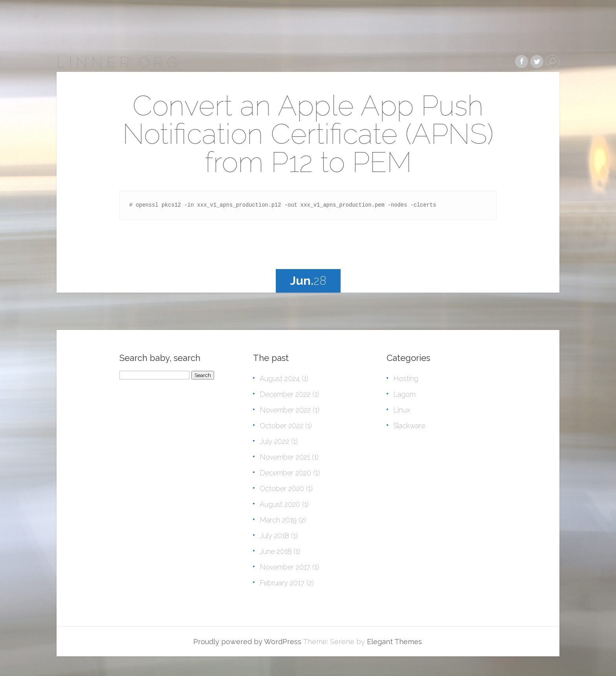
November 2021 (285, 457)
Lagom (404, 394)
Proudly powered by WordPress (247, 642)
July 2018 (274, 536)
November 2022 (285, 410)
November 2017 (285, 567)
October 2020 (282, 488)
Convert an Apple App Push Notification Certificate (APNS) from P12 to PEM (308, 134)
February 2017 (282, 583)
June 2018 (276, 551)
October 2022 (281, 426)
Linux (402, 410)
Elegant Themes (394, 642)
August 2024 (280, 378)
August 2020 (280, 504)
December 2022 (285, 394)
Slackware (409, 426)
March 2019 (278, 520)
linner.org (119, 62)
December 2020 (285, 473)
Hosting (406, 378)
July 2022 (274, 441)
